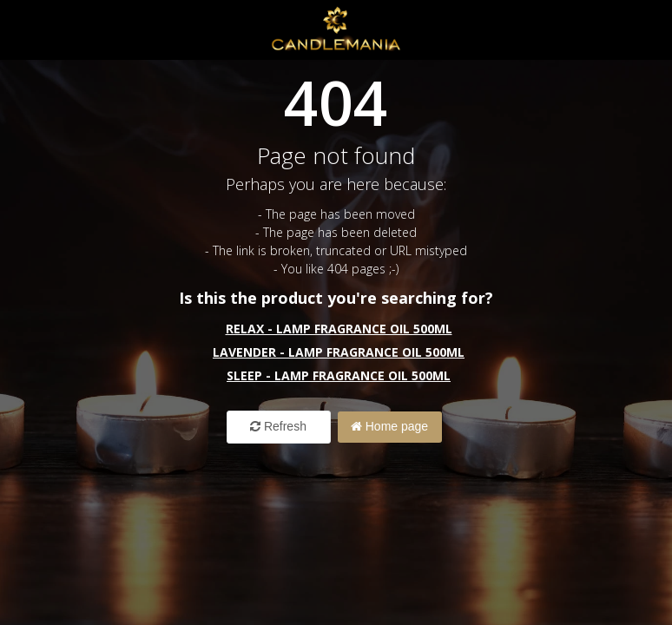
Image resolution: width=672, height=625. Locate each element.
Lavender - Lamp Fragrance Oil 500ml (339, 352)
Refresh (278, 426)
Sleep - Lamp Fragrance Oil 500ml (339, 375)
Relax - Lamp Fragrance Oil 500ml (339, 329)
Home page (389, 426)
